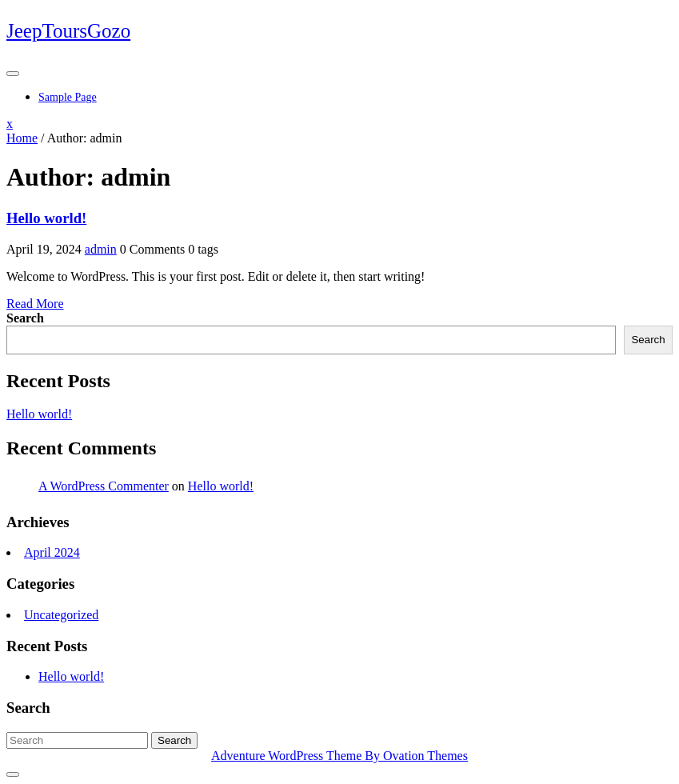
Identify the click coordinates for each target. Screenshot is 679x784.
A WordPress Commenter (104, 486)
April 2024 (52, 552)
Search (25, 318)
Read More (35, 304)
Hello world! (46, 218)
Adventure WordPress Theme (339, 756)
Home (22, 138)
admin (101, 249)
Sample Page (68, 97)
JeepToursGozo (68, 31)
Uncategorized (61, 615)
